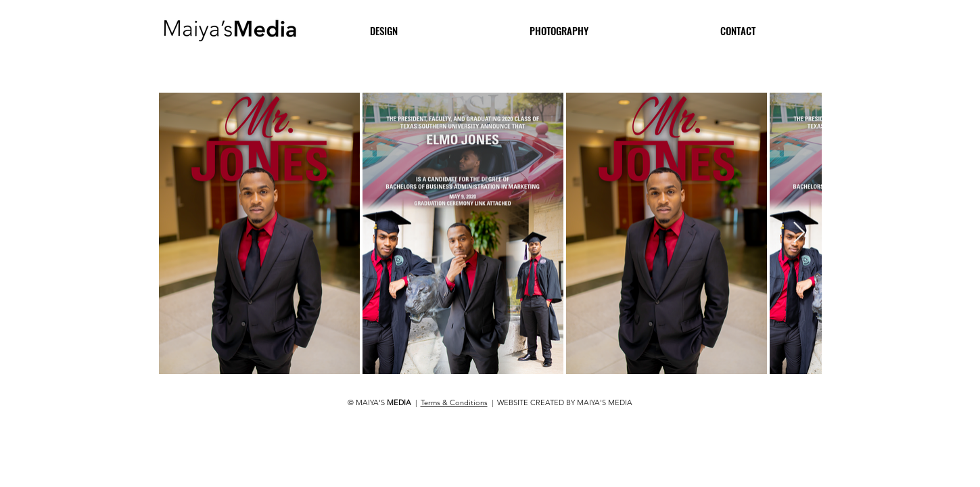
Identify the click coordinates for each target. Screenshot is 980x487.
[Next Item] (799, 233)
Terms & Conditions (454, 402)
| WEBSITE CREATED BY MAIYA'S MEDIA (560, 402)
